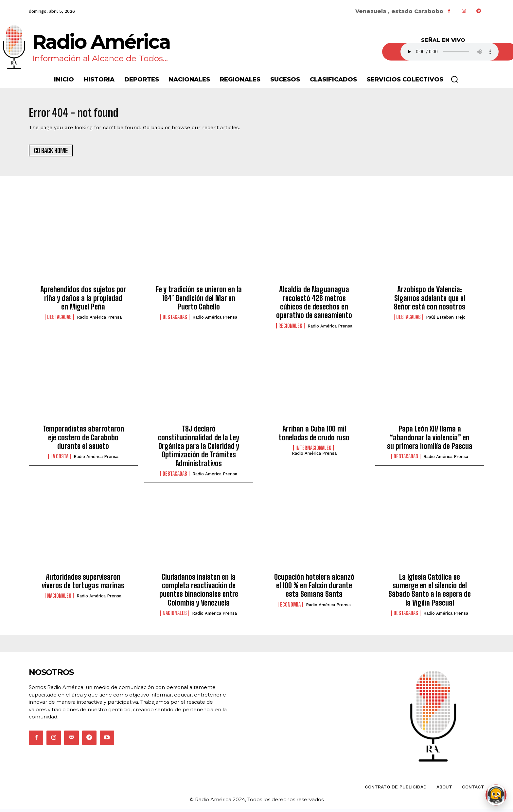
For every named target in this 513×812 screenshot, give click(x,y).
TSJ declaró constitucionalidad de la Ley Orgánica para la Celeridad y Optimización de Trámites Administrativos (199, 449)
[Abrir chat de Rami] (496, 795)
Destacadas (59, 320)
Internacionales (313, 451)
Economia (290, 608)
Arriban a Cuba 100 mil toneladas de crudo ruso (314, 436)
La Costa (59, 460)
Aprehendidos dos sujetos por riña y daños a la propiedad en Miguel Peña (83, 301)
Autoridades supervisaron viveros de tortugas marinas (83, 584)
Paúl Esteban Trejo (446, 320)
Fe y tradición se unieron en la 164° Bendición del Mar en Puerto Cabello (199, 301)
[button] (454, 79)
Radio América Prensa (99, 320)
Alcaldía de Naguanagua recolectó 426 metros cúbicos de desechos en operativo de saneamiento (314, 306)
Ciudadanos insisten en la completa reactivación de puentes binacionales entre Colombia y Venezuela (199, 593)
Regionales (290, 329)
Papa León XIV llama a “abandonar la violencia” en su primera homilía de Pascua (430, 441)
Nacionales (59, 599)
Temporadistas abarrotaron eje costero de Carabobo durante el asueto (83, 441)
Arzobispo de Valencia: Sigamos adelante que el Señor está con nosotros (430, 301)
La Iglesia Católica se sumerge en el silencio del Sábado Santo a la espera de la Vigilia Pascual (430, 593)
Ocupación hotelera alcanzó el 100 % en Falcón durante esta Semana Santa (314, 589)
